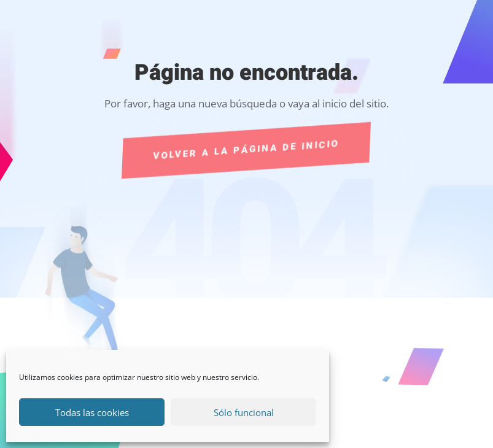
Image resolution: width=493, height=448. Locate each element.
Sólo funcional (244, 412)
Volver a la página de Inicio (246, 149)
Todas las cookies (92, 412)
